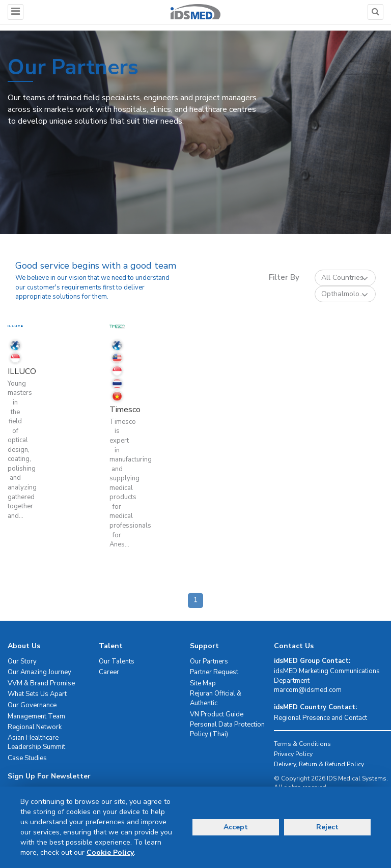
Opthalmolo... (345, 294)
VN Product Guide (217, 714)
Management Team (36, 716)
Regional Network (35, 727)
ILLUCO (22, 371)
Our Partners (209, 661)
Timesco (125, 410)
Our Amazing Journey (39, 672)
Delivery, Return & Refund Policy (319, 764)
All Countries (345, 278)
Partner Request (214, 672)
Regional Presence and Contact (320, 718)
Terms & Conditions (302, 744)
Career (109, 672)
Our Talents (117, 661)
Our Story (22, 661)
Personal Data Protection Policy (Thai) (227, 729)
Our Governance (32, 705)
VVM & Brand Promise (41, 683)
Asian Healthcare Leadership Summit (36, 743)
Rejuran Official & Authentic (216, 698)
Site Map (203, 683)
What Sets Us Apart (37, 694)
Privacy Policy (293, 754)
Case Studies (27, 758)
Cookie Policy (110, 852)
